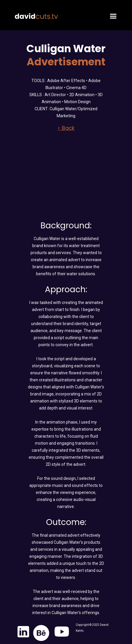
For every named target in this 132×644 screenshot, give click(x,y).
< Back (66, 128)
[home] (35, 12)
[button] (111, 15)
